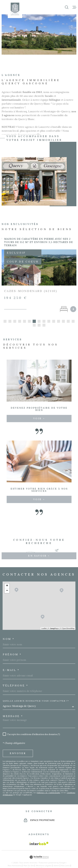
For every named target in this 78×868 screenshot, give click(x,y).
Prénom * (12, 645)
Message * (13, 707)
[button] (5, 312)
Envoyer (18, 744)
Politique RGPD (34, 859)
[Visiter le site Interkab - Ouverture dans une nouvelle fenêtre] (39, 834)
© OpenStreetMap (67, 619)
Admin (56, 857)
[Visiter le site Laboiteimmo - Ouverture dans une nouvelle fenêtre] (39, 848)
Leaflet (44, 619)
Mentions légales (44, 857)
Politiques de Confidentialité (48, 784)
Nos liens (66, 857)
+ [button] (7, 577)
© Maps (54, 619)
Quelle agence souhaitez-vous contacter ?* (36, 692)
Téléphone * (16, 676)
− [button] (7, 582)
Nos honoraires (15, 857)
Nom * (9, 630)
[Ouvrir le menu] (74, 7)
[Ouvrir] (67, 7)
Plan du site (29, 857)
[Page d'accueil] (15, 9)
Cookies (47, 859)
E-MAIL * (11, 661)
